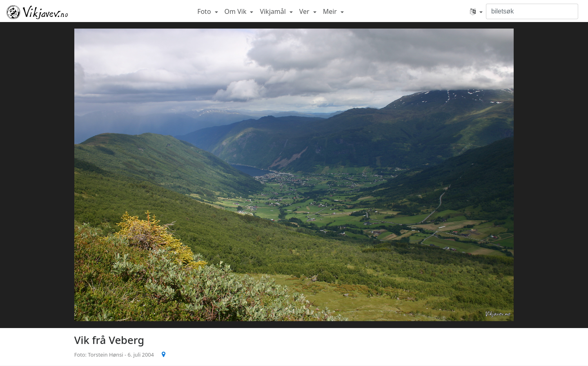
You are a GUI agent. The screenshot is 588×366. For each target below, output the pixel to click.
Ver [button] (305, 11)
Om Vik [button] (236, 11)
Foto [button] (205, 11)
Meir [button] (331, 11)
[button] (476, 11)
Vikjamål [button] (274, 11)
